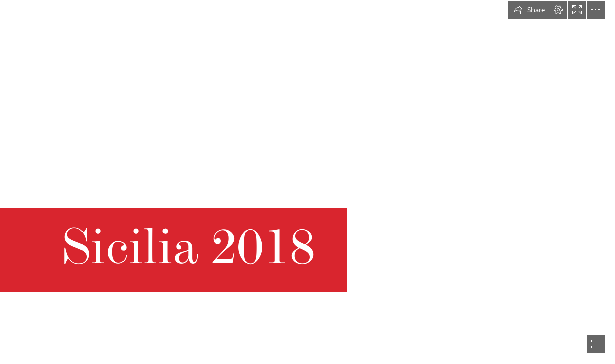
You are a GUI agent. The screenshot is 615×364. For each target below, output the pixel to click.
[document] (307, 182)
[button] (528, 10)
